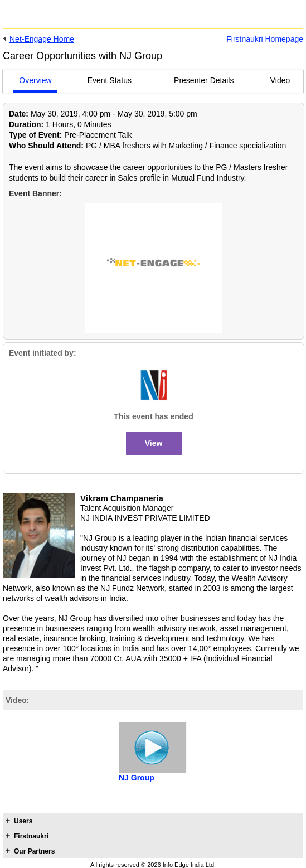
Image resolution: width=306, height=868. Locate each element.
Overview (35, 80)
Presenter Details (204, 80)
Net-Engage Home (42, 39)
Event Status (110, 80)
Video (280, 80)
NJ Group (137, 778)
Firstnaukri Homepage (265, 39)
